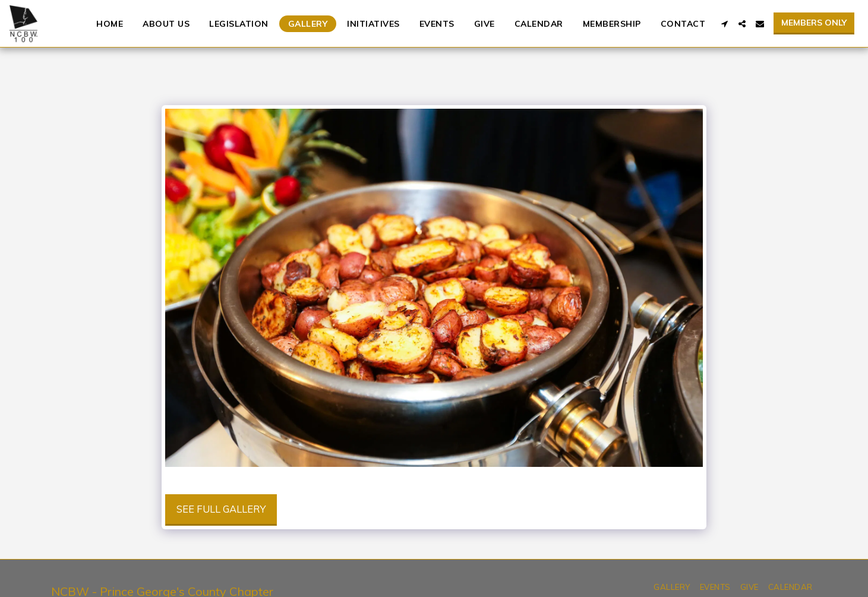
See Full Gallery (221, 509)
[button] (724, 24)
